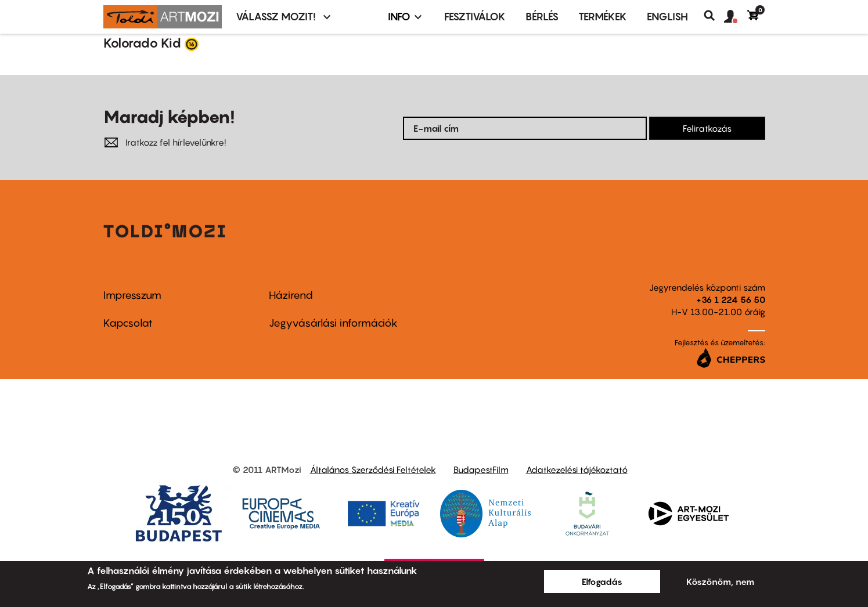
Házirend (291, 295)
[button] (736, 17)
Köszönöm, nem (720, 581)
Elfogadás (602, 581)
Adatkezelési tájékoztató (577, 469)
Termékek (603, 17)
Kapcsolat (128, 323)
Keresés (714, 16)
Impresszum (132, 295)
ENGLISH (667, 17)
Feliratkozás (707, 128)
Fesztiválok (475, 17)
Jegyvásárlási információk (333, 323)
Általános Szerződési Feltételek (373, 469)
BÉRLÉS (542, 17)
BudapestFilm (481, 469)
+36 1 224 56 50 (731, 299)
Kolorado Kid (142, 43)
